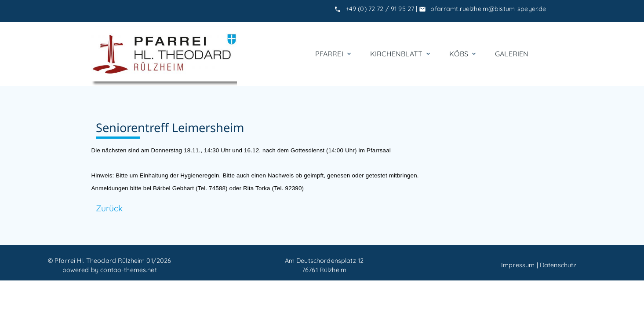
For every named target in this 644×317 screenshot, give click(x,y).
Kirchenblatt (401, 54)
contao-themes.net (128, 270)
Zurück (109, 208)
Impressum (518, 265)
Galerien (512, 54)
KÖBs (463, 54)
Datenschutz (558, 265)
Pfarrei (334, 54)
